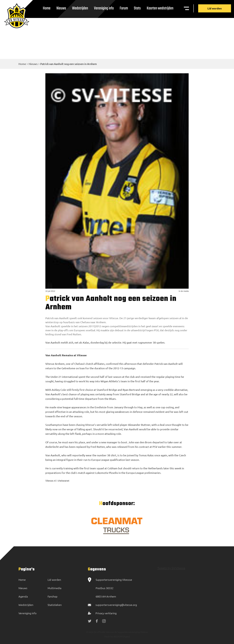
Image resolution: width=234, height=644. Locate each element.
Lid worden (215, 8)
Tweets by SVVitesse (171, 568)
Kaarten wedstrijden (160, 8)
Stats (137, 8)
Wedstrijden (80, 8)
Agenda (23, 596)
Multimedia (54, 588)
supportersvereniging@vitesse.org (116, 605)
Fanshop (53, 596)
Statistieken (55, 605)
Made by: (109, 636)
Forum (124, 8)
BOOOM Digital (122, 636)
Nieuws (61, 8)
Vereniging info (104, 8)
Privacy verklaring (106, 613)
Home (47, 8)
